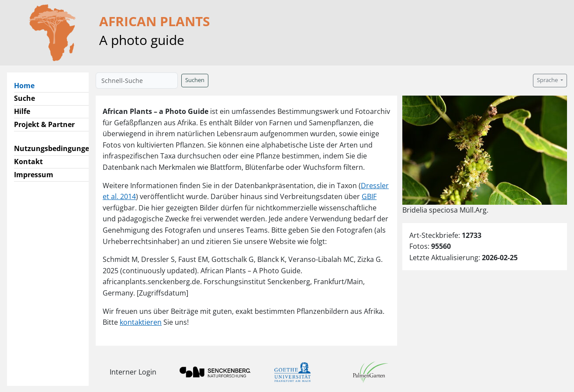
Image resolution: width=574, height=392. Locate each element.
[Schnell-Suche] (137, 81)
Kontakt (28, 162)
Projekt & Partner (44, 124)
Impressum (34, 175)
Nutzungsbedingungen (54, 148)
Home (28, 85)
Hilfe (22, 111)
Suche (24, 98)
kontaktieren (141, 322)
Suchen (195, 80)
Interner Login (133, 372)
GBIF (369, 196)
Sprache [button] (548, 80)
